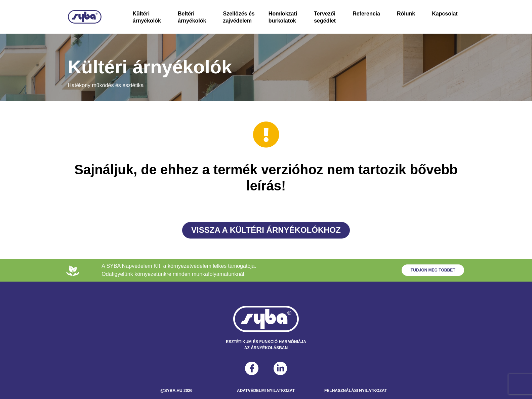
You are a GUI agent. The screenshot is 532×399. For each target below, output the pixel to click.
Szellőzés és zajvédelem (239, 17)
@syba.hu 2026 (176, 391)
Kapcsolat (445, 14)
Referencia (366, 14)
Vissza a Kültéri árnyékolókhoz (266, 230)
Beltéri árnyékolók (192, 17)
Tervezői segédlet (325, 17)
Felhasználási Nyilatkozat (356, 391)
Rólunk (406, 14)
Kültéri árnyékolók (147, 17)
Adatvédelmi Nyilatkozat (266, 391)
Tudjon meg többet (433, 270)
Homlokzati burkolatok (283, 17)
